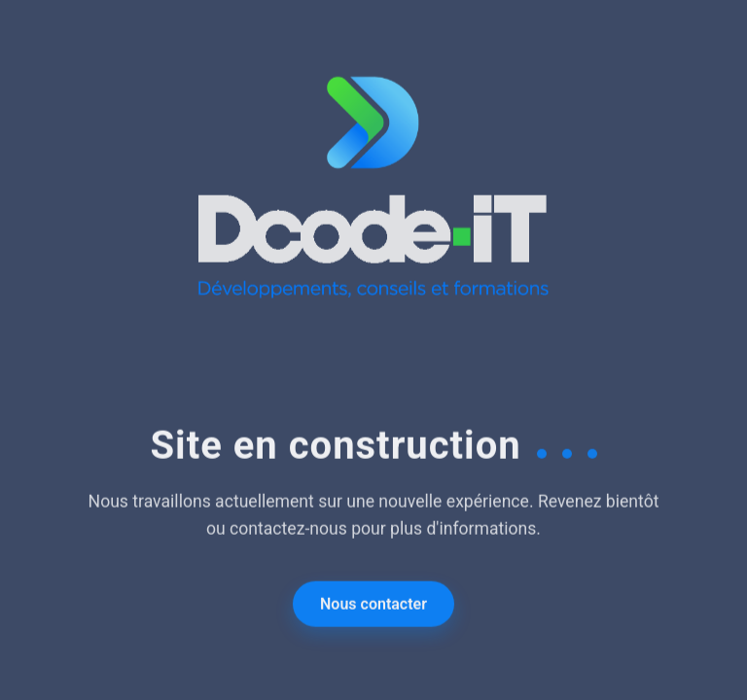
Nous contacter (373, 605)
